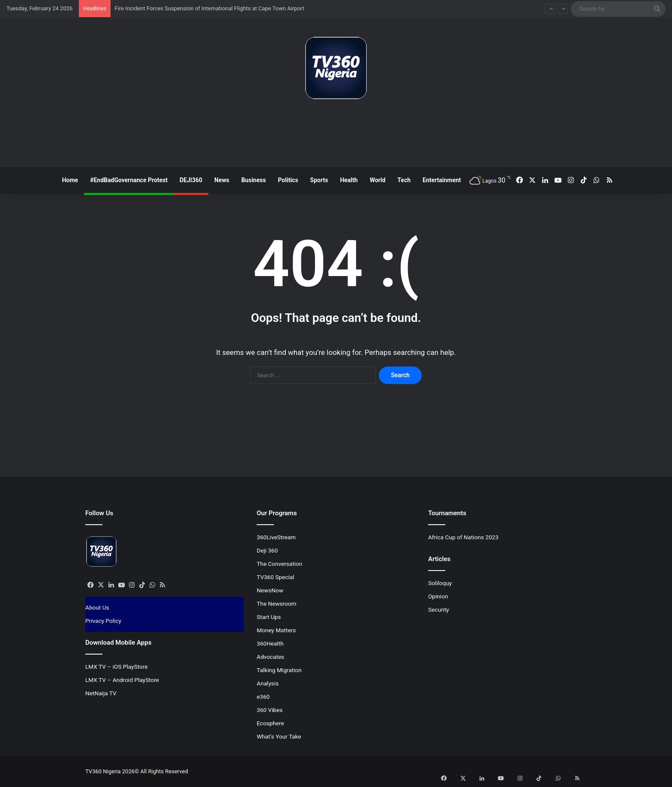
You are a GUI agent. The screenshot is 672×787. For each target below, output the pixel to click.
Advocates (270, 657)
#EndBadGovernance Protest (129, 180)
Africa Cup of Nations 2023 (463, 537)
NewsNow (270, 590)
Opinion (438, 596)
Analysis (268, 683)
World (378, 180)
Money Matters (276, 630)
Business (253, 180)
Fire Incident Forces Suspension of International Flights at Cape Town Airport (210, 8)
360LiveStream (276, 537)
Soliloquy (440, 583)
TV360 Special (276, 577)
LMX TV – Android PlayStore (122, 680)
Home (70, 180)
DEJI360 (191, 180)
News (222, 180)
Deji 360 (267, 550)
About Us (97, 607)
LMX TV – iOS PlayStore (117, 667)
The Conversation (279, 564)
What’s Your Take (279, 736)
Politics (288, 180)
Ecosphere (270, 723)
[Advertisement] (336, 137)
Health (349, 180)
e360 (263, 697)
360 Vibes (270, 710)
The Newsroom (277, 604)
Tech (404, 180)
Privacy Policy (103, 621)
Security (439, 610)
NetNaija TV (101, 693)
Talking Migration (279, 670)
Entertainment (442, 180)
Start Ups (269, 617)
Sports (319, 180)
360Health (270, 643)
